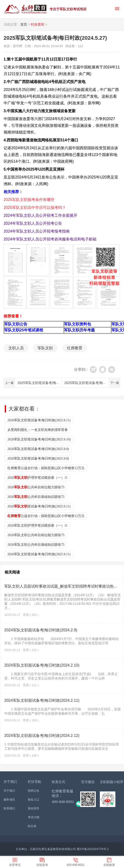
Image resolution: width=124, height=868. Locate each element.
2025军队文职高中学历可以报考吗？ (35, 208)
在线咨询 (42, 865)
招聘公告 (34, 791)
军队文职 (45, 348)
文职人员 (16, 348)
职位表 (32, 826)
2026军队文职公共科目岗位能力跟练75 (36, 535)
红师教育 (75, 348)
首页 (24, 24)
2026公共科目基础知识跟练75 (36, 497)
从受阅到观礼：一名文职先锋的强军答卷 (38, 430)
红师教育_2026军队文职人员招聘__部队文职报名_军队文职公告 (25, 9)
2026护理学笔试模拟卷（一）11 (37, 478)
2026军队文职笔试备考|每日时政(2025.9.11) (39, 420)
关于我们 (9, 791)
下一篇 (115, 383)
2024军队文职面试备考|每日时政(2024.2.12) (42, 736)
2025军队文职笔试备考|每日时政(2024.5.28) (51, 383)
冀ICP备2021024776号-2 (93, 849)
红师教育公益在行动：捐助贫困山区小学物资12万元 (46, 468)
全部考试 (15, 865)
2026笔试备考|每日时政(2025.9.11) (39, 506)
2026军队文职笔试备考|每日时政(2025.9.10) (39, 439)
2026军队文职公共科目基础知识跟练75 (36, 545)
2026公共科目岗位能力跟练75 (36, 487)
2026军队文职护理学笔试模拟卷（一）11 (37, 526)
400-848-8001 (76, 865)
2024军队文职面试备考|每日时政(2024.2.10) (42, 665)
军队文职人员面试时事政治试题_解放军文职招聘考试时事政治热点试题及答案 (63, 586)
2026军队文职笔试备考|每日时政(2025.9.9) (38, 449)
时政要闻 (38, 24)
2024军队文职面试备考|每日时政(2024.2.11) (42, 700)
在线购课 (109, 865)
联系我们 (9, 808)
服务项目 (9, 800)
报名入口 (34, 800)
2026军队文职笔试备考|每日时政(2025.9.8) (38, 459)
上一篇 (9, 383)
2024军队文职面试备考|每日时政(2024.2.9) (41, 630)
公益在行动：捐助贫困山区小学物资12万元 (46, 516)
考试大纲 (34, 817)
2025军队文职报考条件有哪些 (29, 200)
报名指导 (34, 808)
